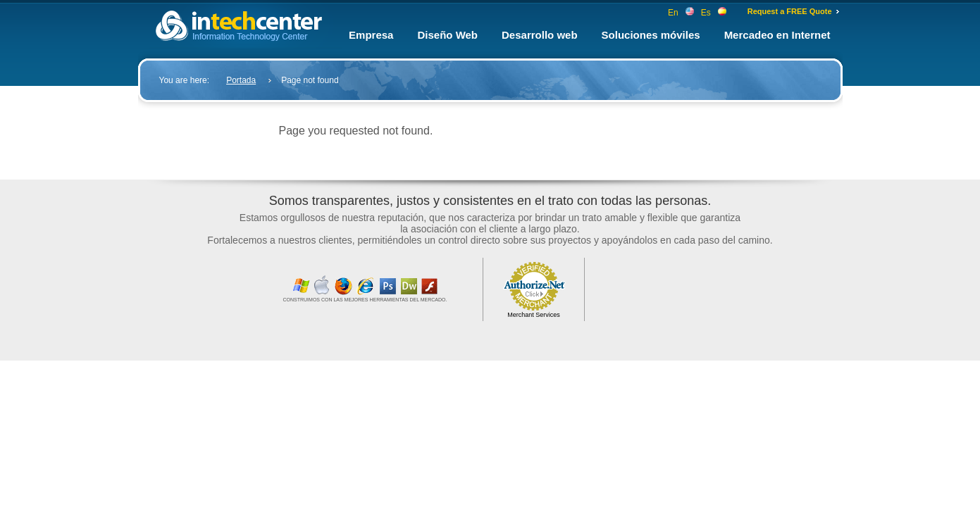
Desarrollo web (540, 35)
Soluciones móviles (651, 35)
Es (714, 13)
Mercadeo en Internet (777, 35)
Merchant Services (534, 315)
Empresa (371, 35)
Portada (241, 80)
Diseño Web (447, 35)
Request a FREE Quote (790, 11)
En (681, 13)
